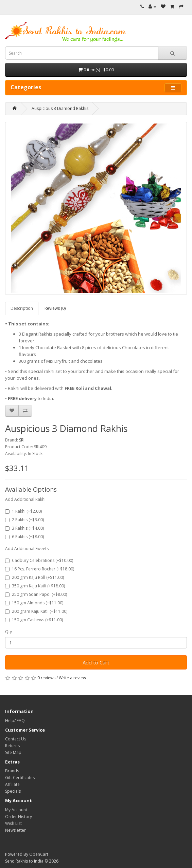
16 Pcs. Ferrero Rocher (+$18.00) (40, 569)
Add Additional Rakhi (25, 499)
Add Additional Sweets (27, 549)
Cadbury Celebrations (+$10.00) (39, 560)
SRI (22, 440)
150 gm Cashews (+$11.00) (34, 620)
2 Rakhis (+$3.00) (24, 520)
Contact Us (16, 739)
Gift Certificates (20, 778)
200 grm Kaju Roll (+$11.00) (34, 577)
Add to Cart (96, 662)
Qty (8, 632)
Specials (13, 791)
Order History (19, 817)
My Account (16, 810)
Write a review (72, 678)
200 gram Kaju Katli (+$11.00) (36, 611)
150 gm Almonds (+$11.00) (34, 603)
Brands (12, 771)
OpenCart (39, 854)
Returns (12, 746)
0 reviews (46, 678)
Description (22, 308)
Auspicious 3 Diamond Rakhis (60, 108)
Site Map (13, 752)
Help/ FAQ (15, 721)
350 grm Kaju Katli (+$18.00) (35, 586)
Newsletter (15, 830)
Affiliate (12, 784)
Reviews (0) (55, 308)
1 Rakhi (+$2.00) (23, 511)
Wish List (13, 823)
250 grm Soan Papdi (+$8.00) (36, 594)
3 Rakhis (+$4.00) (24, 528)
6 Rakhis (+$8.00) (24, 537)
